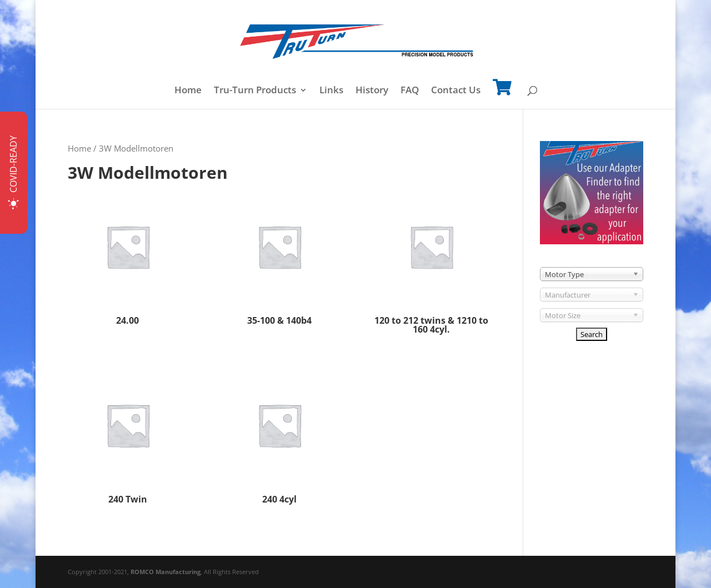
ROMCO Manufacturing (166, 572)
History (372, 91)
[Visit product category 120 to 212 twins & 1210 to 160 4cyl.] (431, 262)
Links (331, 91)
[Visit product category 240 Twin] (128, 436)
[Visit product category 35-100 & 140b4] (279, 258)
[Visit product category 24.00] (128, 258)
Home (188, 91)
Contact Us (456, 91)
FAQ (410, 91)
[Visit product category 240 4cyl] (279, 436)
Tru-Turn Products (255, 91)
